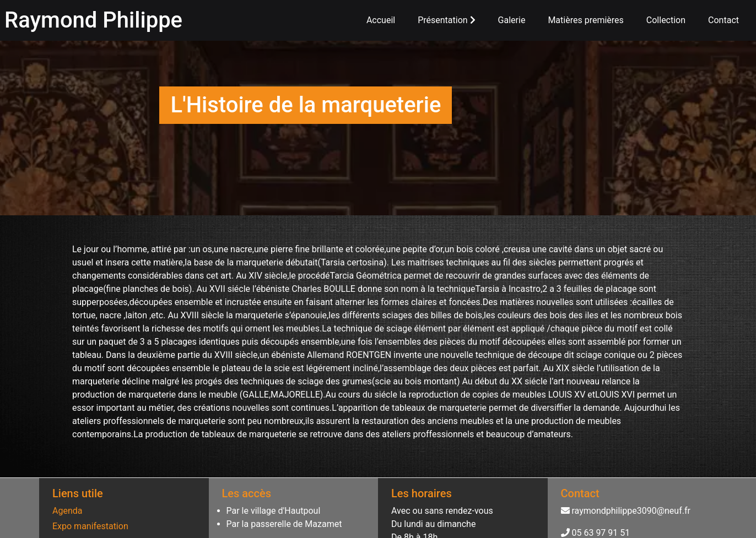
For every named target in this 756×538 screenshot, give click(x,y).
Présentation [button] (446, 20)
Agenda (67, 511)
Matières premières (585, 20)
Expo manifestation (90, 526)
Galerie (512, 20)
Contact (723, 20)
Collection (666, 20)
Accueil (381, 20)
